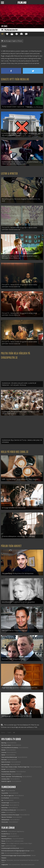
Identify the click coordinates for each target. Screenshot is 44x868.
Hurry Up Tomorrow (6, 774)
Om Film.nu (4, 831)
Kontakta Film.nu (6, 834)
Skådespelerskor (5, 820)
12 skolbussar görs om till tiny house (10, 848)
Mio (2, 800)
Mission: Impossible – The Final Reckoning (12, 777)
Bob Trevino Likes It (6, 745)
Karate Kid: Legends (6, 781)
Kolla (3, 853)
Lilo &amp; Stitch (6, 779)
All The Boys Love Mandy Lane (9, 810)
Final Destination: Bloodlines (8, 772)
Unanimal (4, 752)
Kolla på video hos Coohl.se (15, 452)
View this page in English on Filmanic (12, 41)
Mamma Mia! (5, 808)
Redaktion (4, 836)
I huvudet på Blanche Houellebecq (10, 748)
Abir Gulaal (4, 760)
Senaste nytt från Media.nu (15, 79)
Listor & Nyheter (9, 174)
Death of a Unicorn (6, 762)
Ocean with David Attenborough (9, 757)
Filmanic (3, 843)
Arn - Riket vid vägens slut (8, 796)
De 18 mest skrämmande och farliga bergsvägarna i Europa (15, 851)
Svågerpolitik (5, 865)
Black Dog (4, 743)
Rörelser (3, 750)
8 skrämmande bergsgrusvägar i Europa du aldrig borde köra (16, 855)
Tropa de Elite (5, 793)
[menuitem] (3, 733)
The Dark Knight (5, 803)
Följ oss (3, 841)
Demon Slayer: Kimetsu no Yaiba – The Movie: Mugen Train (15, 767)
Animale (3, 769)
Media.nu (4, 860)
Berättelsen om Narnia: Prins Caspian (10, 815)
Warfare (3, 755)
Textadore (4, 858)
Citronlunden (5, 822)
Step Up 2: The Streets (7, 817)
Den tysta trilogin (6, 764)
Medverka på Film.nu (7, 839)
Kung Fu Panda (5, 805)
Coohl (3, 846)
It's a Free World (5, 798)
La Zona (3, 812)
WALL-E (3, 791)
